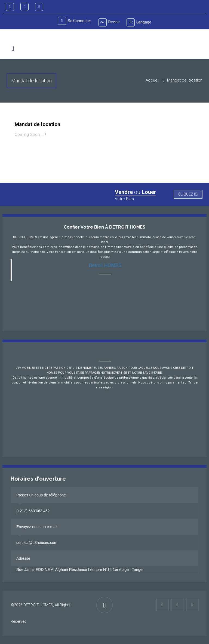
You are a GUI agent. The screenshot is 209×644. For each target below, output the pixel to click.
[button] (13, 48)
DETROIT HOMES (38, 605)
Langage (139, 22)
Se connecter (75, 21)
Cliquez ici (188, 194)
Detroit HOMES (105, 265)
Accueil (152, 80)
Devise (109, 22)
